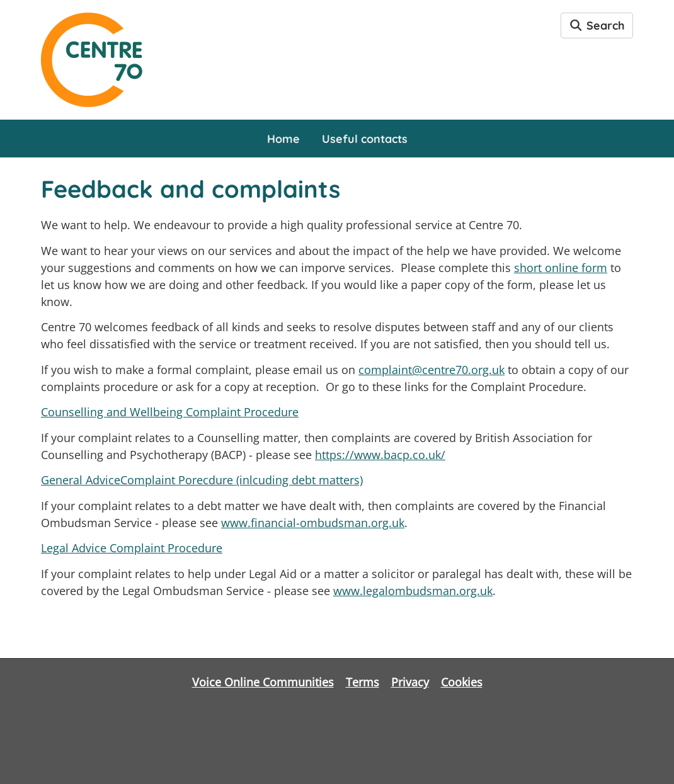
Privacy (410, 682)
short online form (561, 268)
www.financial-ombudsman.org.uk (313, 523)
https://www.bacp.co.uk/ (380, 455)
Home (283, 139)
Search (597, 26)
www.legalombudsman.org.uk (413, 591)
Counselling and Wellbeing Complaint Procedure (170, 412)
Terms (363, 682)
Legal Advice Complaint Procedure (132, 548)
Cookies (462, 682)
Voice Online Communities (263, 682)
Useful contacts (365, 139)
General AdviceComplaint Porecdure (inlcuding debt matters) (202, 480)
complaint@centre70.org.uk (431, 370)
